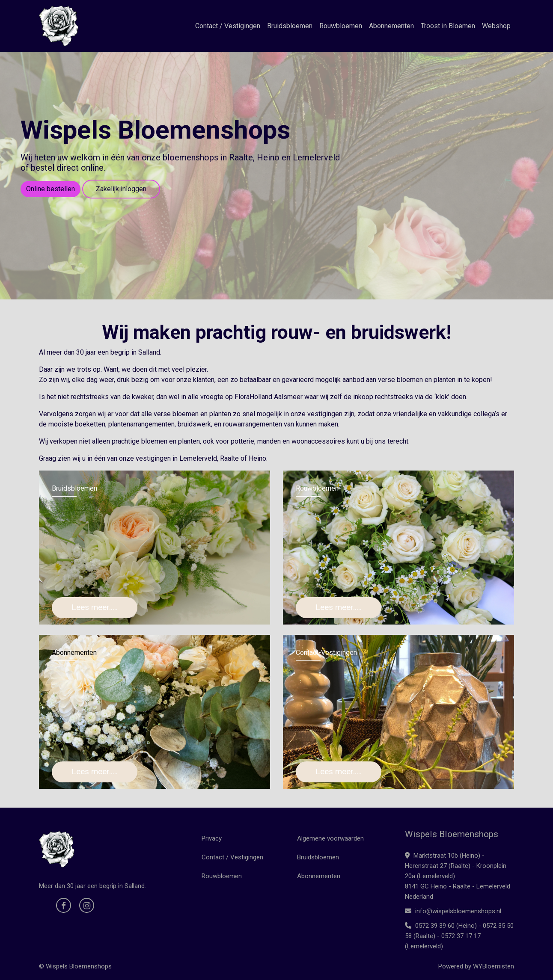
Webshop (496, 26)
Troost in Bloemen (448, 26)
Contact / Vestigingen (228, 26)
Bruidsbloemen (290, 26)
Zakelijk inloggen (121, 189)
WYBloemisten (494, 966)
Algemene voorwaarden (330, 838)
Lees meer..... (95, 607)
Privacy (212, 838)
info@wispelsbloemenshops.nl (453, 911)
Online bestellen (51, 189)
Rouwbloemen (341, 26)
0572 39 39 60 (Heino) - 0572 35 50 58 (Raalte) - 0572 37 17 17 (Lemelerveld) (459, 936)
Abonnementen (391, 26)
